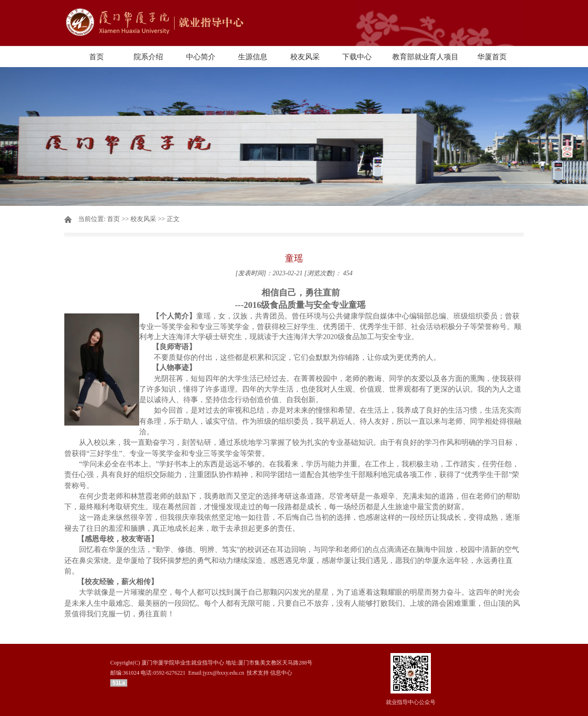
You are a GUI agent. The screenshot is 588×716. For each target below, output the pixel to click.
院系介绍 (148, 57)
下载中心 (357, 57)
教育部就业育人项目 (425, 57)
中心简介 (201, 57)
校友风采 (305, 57)
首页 (96, 57)
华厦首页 (492, 57)
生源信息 (253, 57)
